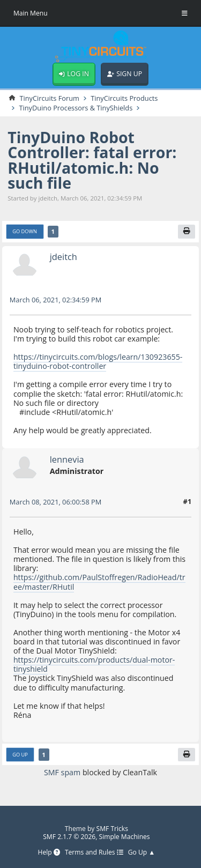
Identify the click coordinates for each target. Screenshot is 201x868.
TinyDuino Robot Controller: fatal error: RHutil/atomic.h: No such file (92, 160)
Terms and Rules (94, 853)
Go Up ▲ (142, 853)
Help (49, 853)
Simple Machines (125, 837)
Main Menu (31, 13)
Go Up (20, 755)
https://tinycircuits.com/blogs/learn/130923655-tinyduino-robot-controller (98, 361)
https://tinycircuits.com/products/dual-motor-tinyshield (94, 664)
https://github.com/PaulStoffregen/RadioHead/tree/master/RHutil (99, 582)
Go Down (25, 231)
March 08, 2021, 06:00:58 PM (56, 502)
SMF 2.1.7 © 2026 (69, 837)
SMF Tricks (113, 829)
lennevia (67, 459)
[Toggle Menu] (185, 13)
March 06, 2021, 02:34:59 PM (56, 300)
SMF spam (62, 772)
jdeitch (64, 257)
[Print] (187, 232)
